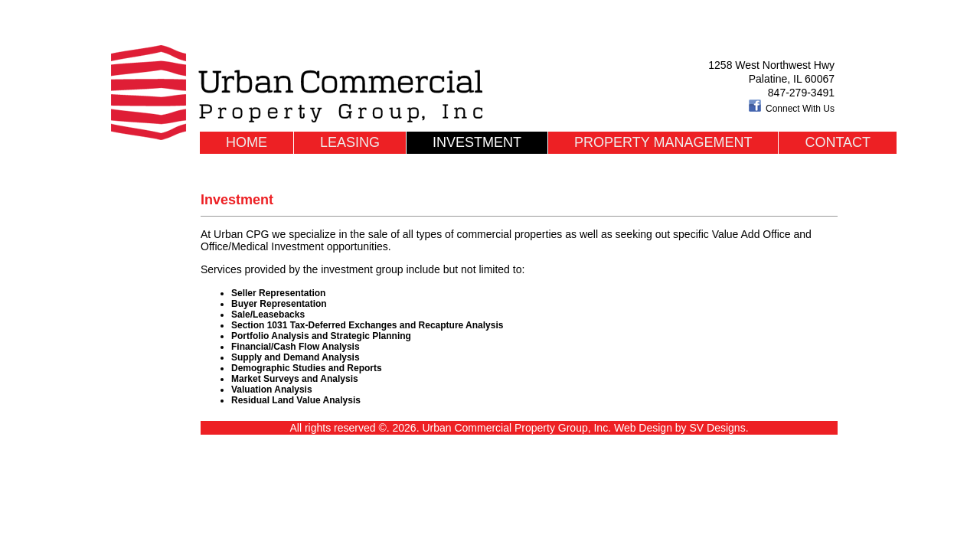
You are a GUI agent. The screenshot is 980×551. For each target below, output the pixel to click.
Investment (477, 142)
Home (247, 142)
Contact (838, 142)
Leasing (350, 142)
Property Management (663, 142)
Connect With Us (792, 109)
